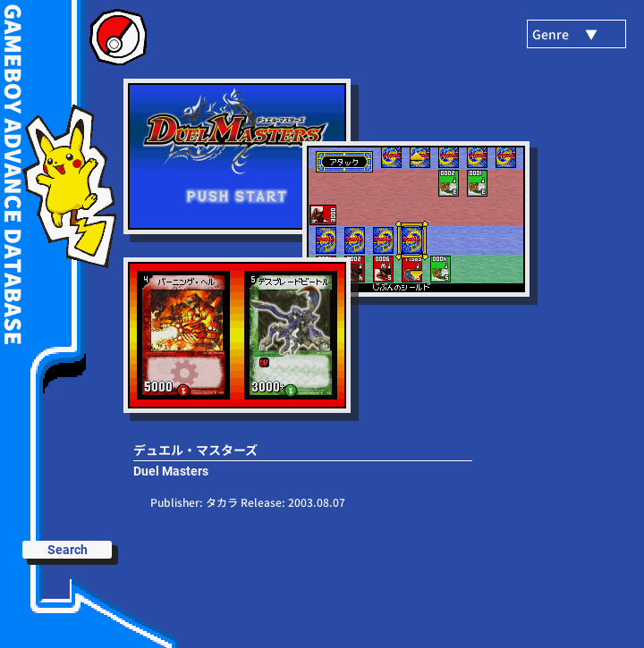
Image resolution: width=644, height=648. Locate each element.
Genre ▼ (565, 34)
